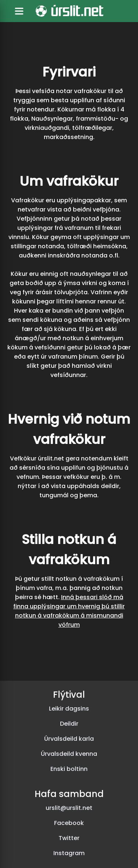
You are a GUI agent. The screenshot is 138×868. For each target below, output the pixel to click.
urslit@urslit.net (69, 808)
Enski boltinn (69, 769)
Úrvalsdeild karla (69, 739)
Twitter (69, 838)
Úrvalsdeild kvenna (69, 754)
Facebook (69, 823)
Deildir (69, 724)
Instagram (69, 853)
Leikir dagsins (69, 709)
